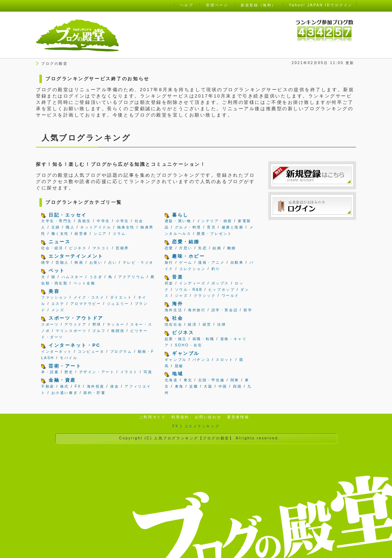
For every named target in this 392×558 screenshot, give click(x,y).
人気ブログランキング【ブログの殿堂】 (194, 438)
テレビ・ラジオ (138, 262)
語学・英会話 (225, 310)
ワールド (230, 296)
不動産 (48, 386)
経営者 (81, 234)
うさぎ (96, 277)
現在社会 (173, 324)
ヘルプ (187, 5)
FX (78, 386)
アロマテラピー (86, 304)
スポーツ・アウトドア (76, 318)
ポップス (220, 283)
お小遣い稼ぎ (65, 393)
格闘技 (118, 331)
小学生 (122, 221)
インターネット (57, 352)
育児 (211, 227)
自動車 (237, 262)
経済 (192, 324)
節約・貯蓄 (94, 393)
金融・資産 (62, 380)
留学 (248, 310)
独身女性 (126, 227)
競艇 (179, 366)
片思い (186, 248)
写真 (148, 372)
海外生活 (173, 310)
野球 (97, 324)
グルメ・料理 (188, 227)
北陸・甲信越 (211, 380)
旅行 (169, 262)
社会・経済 (52, 248)
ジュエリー (118, 304)
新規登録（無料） (258, 5)
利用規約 (180, 417)
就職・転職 (204, 339)
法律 (222, 324)
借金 (115, 386)
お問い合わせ (208, 417)
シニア (100, 234)
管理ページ (217, 5)
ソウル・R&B (189, 290)
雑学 (46, 262)
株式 (65, 386)
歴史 (69, 372)
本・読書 (50, 372)
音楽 (178, 277)
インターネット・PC (74, 345)
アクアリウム (131, 277)
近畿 (194, 386)
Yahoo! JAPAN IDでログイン (321, 5)
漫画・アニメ (211, 262)
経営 (207, 324)
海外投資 (96, 386)
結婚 (217, 248)
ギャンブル (186, 353)
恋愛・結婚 (186, 242)
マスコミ (101, 248)
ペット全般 (85, 283)
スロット (225, 360)
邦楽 (169, 283)
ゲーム (186, 262)
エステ (58, 304)
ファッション (54, 297)
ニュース (59, 242)
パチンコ (201, 360)
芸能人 (62, 262)
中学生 (103, 221)
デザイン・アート (97, 372)
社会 (178, 318)
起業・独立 (176, 339)
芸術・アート (65, 366)
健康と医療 (233, 227)
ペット (57, 271)
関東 (235, 380)
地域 (178, 374)
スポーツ (50, 324)
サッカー (116, 324)
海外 (178, 304)
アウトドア (75, 324)
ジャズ (182, 296)
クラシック (205, 296)
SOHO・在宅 (189, 345)
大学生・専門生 (57, 221)
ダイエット (121, 297)
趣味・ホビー (188, 256)
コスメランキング (202, 426)
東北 (188, 380)
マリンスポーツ (71, 331)
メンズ (58, 310)
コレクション (192, 269)
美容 (54, 291)
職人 (70, 227)
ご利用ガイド (153, 417)
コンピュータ (91, 352)
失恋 (203, 248)
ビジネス (78, 248)
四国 (237, 386)
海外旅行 (197, 310)
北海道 (171, 380)
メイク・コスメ (89, 297)
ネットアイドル (96, 227)
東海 (179, 386)
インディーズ (192, 283)
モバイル (69, 358)
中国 (223, 386)
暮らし (180, 215)
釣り (216, 269)
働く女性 (60, 234)
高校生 (84, 221)
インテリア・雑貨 (214, 221)
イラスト (129, 372)
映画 (79, 262)
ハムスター (73, 277)
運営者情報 (238, 417)
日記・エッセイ (68, 215)
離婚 (232, 248)
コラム (119, 234)
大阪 (208, 386)
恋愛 (169, 248)
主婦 (56, 227)
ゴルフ (99, 331)
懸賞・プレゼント (214, 234)
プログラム (121, 352)
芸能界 (122, 248)
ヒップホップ (222, 290)
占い (113, 262)
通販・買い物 (178, 221)
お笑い (96, 262)
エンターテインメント (76, 256)
